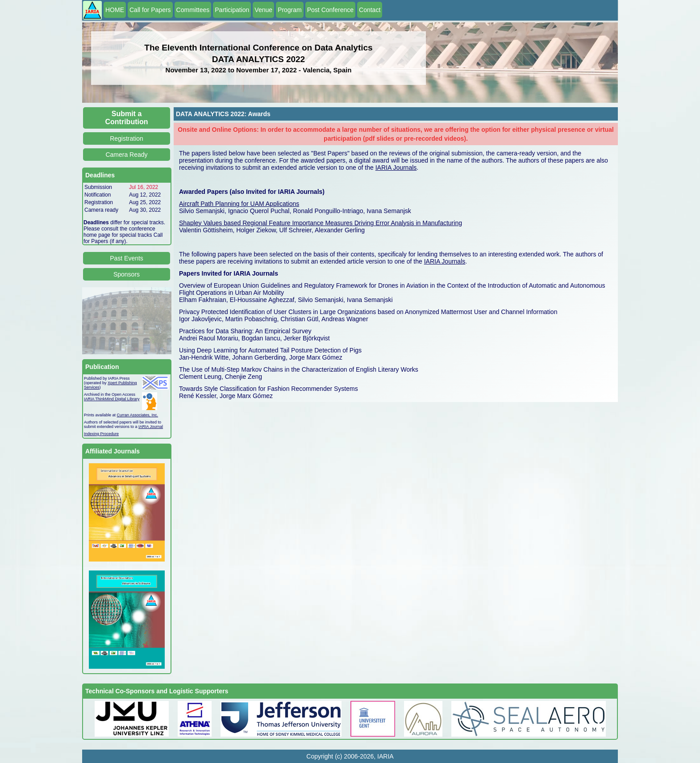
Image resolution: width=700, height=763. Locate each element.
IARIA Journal (151, 427)
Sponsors (127, 274)
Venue (263, 10)
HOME (115, 10)
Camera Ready (126, 155)
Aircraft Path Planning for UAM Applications (239, 204)
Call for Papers (150, 10)
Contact (370, 10)
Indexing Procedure (101, 434)
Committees (193, 10)
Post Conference (330, 10)
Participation (232, 10)
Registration (127, 138)
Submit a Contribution (127, 118)
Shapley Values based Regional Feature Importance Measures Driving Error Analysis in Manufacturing (321, 223)
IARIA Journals (396, 168)
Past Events (127, 258)
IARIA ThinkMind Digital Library (112, 399)
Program (290, 10)
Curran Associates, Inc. (138, 415)
